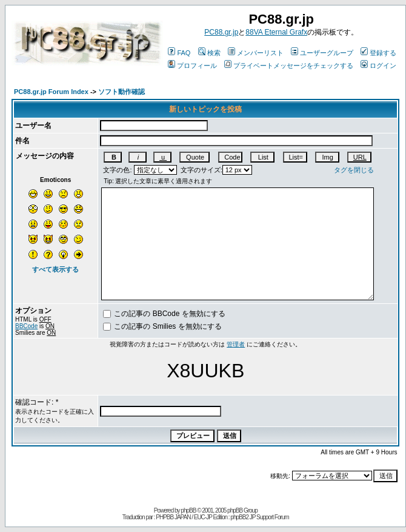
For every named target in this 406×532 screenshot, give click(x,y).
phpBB (188, 510)
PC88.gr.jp (221, 32)
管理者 (236, 344)
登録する (378, 53)
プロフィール (192, 66)
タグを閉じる (354, 170)
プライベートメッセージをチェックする (289, 66)
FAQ (179, 53)
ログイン (378, 66)
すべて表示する (55, 269)
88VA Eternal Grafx (276, 32)
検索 (209, 53)
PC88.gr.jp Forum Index (51, 92)
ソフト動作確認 (121, 92)
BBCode (26, 326)
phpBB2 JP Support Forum (259, 517)
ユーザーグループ (322, 53)
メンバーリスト (256, 53)
